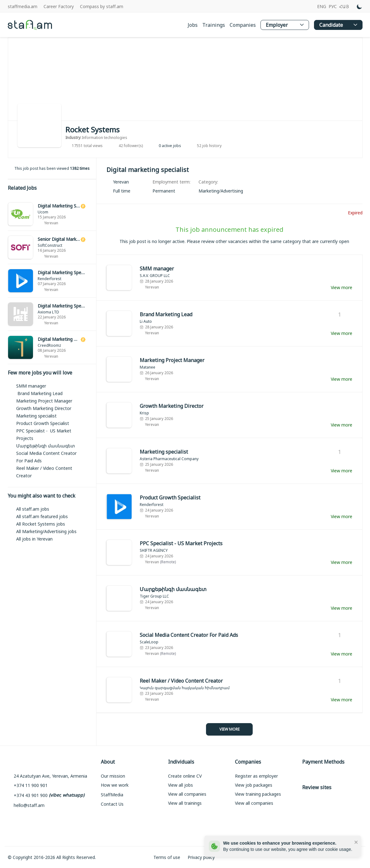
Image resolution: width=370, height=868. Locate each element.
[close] (356, 842)
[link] (52, 214)
